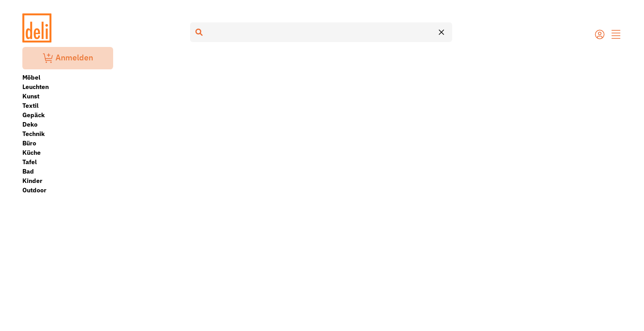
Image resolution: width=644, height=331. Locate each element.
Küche (32, 153)
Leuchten (36, 87)
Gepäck (34, 115)
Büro (29, 143)
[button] (616, 35)
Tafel (30, 162)
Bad (28, 171)
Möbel (31, 77)
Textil (30, 106)
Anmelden (68, 58)
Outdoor (34, 190)
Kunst (31, 96)
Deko (30, 124)
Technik (34, 134)
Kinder (32, 181)
